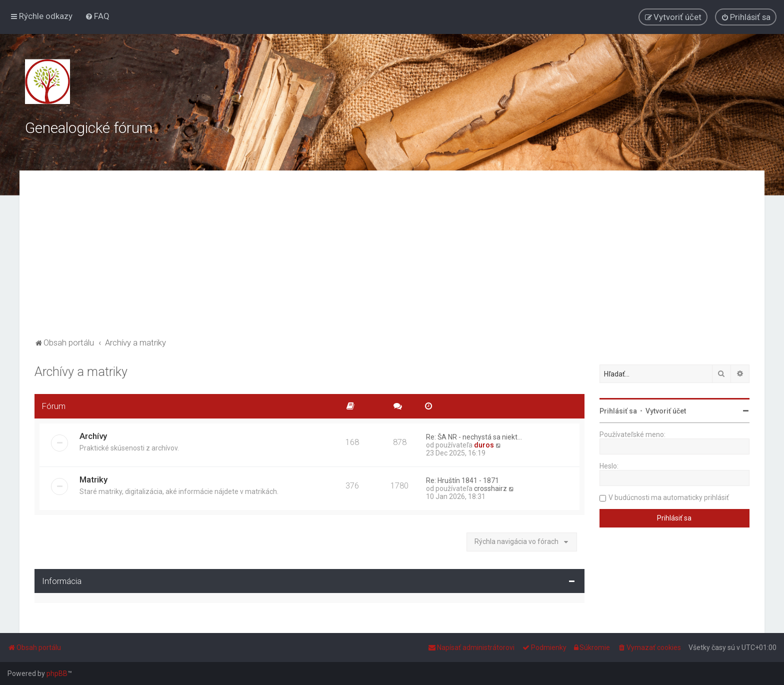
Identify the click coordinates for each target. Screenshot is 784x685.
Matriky (93, 479)
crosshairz (490, 488)
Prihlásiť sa (618, 411)
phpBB (57, 673)
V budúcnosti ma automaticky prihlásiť (669, 497)
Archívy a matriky (81, 372)
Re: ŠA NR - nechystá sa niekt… (474, 437)
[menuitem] (97, 16)
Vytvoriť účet (666, 411)
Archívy (93, 436)
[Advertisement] (392, 260)
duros (484, 445)
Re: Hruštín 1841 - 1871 (462, 480)
